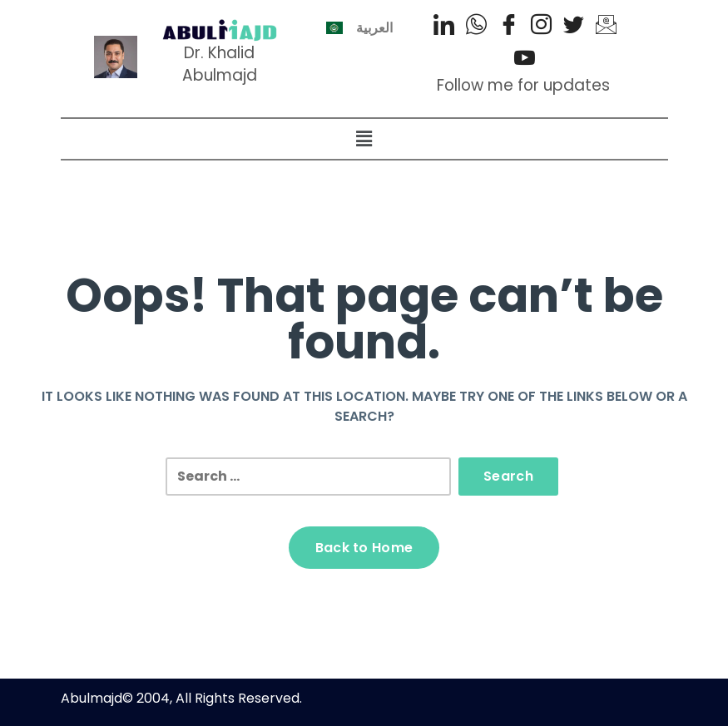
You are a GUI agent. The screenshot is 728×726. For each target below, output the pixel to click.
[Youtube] (525, 58)
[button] (364, 139)
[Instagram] (541, 25)
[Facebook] (509, 25)
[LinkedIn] (444, 25)
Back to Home (364, 548)
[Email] (606, 25)
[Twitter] (574, 25)
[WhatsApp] (476, 25)
